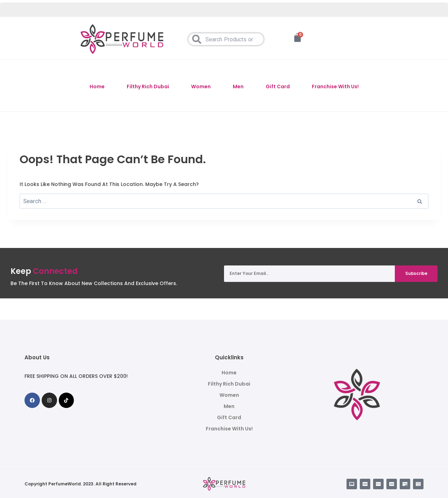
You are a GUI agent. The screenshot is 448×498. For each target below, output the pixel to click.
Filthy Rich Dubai (148, 87)
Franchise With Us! (335, 87)
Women (201, 87)
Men (238, 87)
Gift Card (278, 87)
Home (97, 87)
